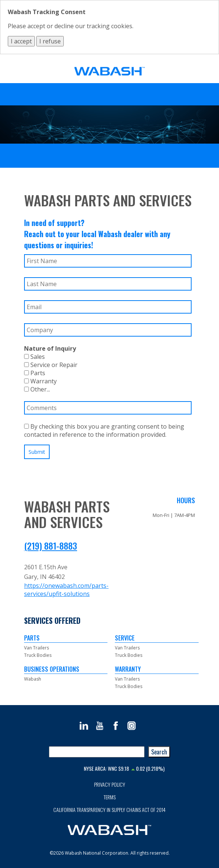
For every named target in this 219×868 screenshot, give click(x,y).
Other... (37, 389)
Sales (34, 357)
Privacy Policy (110, 784)
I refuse (50, 41)
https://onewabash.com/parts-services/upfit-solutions (66, 590)
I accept (21, 41)
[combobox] (97, 752)
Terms (110, 797)
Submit (37, 452)
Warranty (40, 381)
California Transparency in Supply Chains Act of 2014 (109, 810)
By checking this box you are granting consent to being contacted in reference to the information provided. (104, 430)
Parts (35, 373)
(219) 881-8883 (51, 546)
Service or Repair (51, 365)
